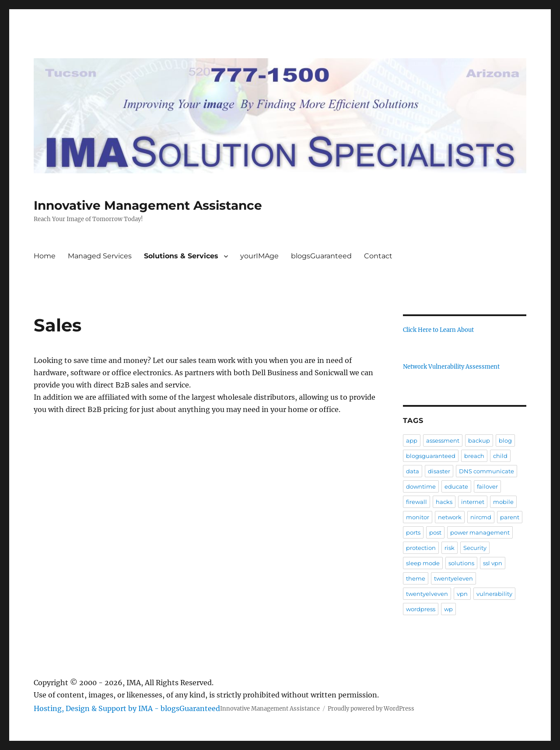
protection (421, 548)
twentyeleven (453, 578)
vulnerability (494, 594)
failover (487, 486)
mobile (503, 502)
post (435, 532)
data (413, 471)
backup (479, 440)
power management (480, 532)
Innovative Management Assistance (148, 205)
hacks (444, 502)
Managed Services (100, 256)
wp (448, 609)
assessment (443, 440)
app (412, 440)
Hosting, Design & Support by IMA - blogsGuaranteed (127, 708)
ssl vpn (493, 563)
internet (473, 502)
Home (45, 256)
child (500, 456)
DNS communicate (486, 471)
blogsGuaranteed (321, 256)
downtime (421, 486)
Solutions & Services (181, 256)
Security (475, 548)
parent (510, 517)
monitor (418, 517)
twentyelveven (427, 594)
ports (413, 532)
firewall (416, 502)
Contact (378, 256)
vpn (462, 594)
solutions (461, 563)
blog (505, 440)
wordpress (421, 609)
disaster (439, 471)
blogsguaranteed (431, 456)
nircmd (481, 517)
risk (450, 548)
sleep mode (423, 563)
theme (416, 578)
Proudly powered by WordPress (371, 709)
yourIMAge (259, 256)
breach (474, 456)
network (450, 517)
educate (456, 486)
